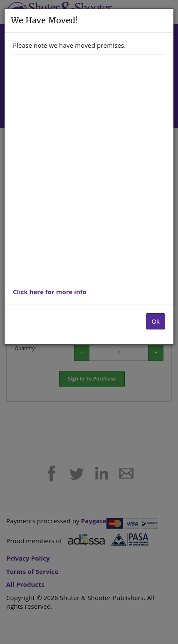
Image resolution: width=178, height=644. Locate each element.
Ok (156, 321)
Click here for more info (50, 292)
